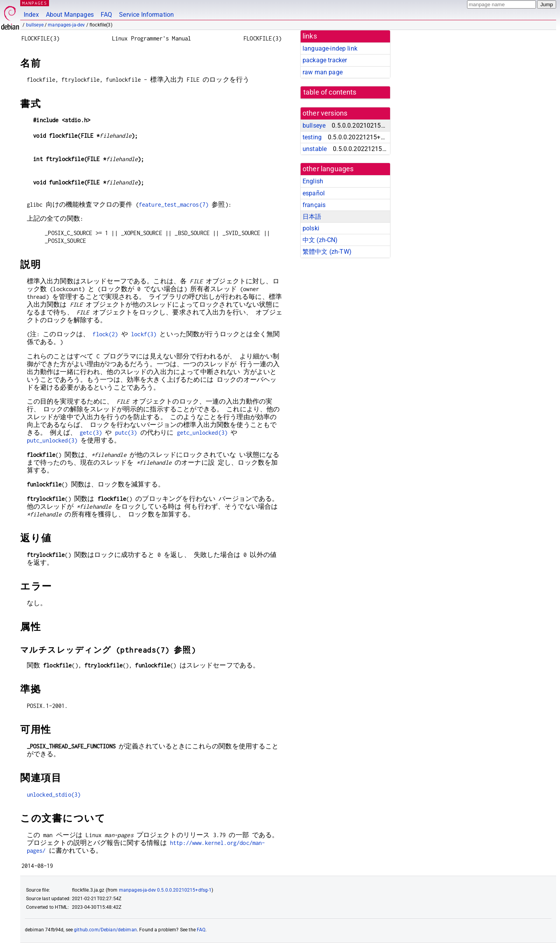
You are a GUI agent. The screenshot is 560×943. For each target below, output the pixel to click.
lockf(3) (144, 334)
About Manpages (70, 15)
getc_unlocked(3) (202, 433)
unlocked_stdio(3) (54, 795)
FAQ (106, 15)
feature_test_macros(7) (174, 205)
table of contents (330, 92)
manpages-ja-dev (66, 25)
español (314, 193)
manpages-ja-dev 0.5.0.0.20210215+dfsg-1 (165, 890)
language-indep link (330, 48)
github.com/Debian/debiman (105, 930)
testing (312, 137)
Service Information (146, 15)
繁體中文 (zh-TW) (327, 252)
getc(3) (91, 433)
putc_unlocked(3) (52, 440)
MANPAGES (35, 3)
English (313, 181)
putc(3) (126, 433)
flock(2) (105, 334)
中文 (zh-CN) (320, 240)
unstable (315, 149)
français (314, 205)
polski (311, 228)
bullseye (35, 25)
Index (31, 15)
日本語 (312, 217)
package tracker (325, 60)
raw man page (323, 72)
